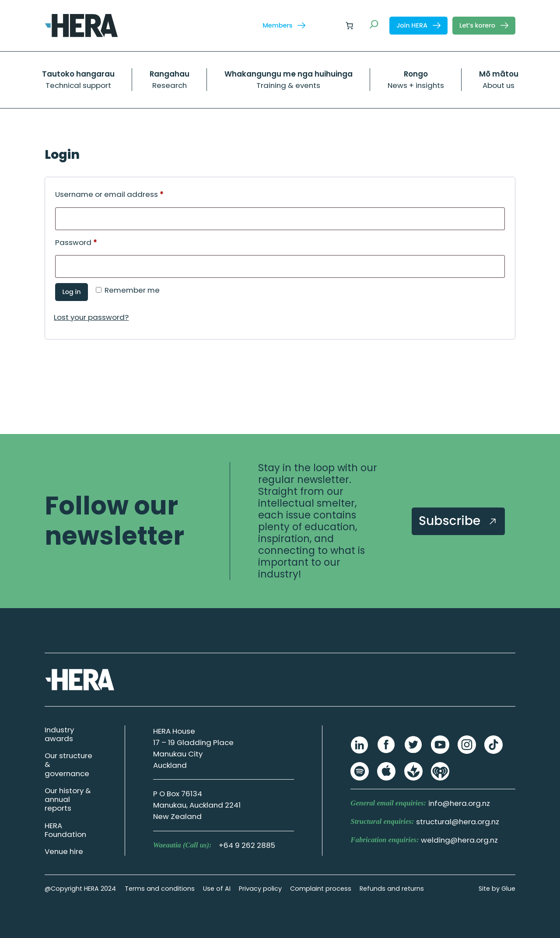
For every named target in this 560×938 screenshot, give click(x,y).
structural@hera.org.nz (458, 822)
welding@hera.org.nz (459, 840)
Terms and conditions (160, 889)
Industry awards (59, 734)
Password (93, 241)
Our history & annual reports (68, 799)
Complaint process (321, 889)
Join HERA (418, 25)
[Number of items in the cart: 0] (350, 25)
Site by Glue (497, 889)
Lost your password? (91, 317)
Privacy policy (260, 889)
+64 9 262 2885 (247, 845)
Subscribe (458, 521)
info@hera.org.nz (459, 803)
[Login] (328, 26)
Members (284, 25)
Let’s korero (484, 25)
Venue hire (64, 851)
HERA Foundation (65, 830)
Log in (71, 292)
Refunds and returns (392, 889)
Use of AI (217, 889)
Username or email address (126, 193)
